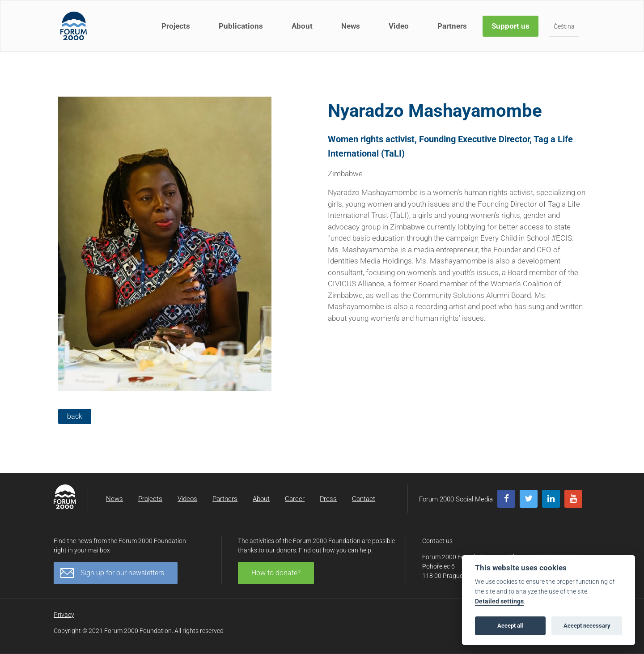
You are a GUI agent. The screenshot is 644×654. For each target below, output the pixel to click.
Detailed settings (499, 601)
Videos (187, 499)
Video (399, 26)
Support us (511, 26)
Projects (176, 26)
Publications (241, 26)
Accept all (510, 626)
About (302, 26)
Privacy (64, 615)
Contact (364, 499)
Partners (452, 26)
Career (295, 499)
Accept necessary (587, 626)
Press (328, 499)
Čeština (564, 26)
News (351, 26)
